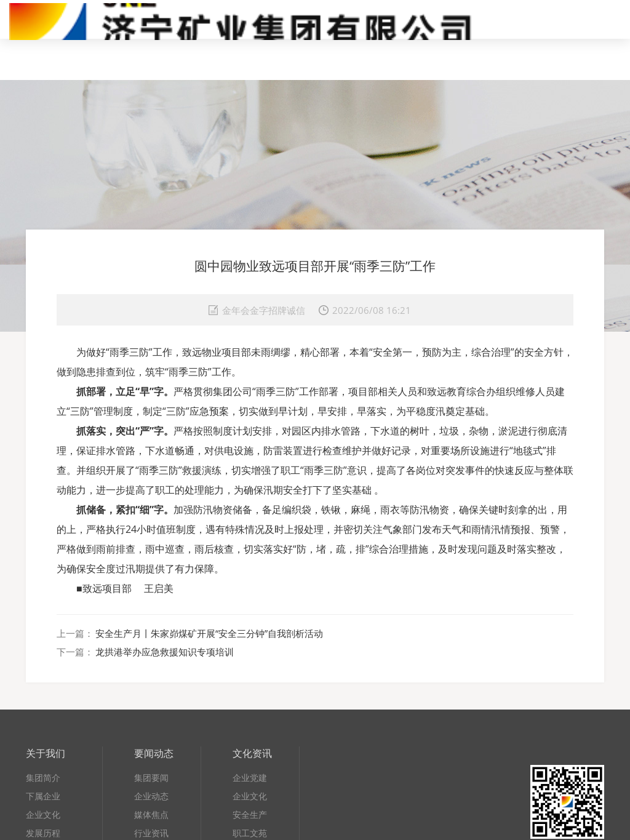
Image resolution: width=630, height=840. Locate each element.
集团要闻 (151, 778)
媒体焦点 (151, 814)
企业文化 (43, 814)
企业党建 (250, 778)
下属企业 (43, 796)
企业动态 (151, 796)
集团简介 (43, 778)
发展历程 (43, 833)
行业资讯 (151, 833)
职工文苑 (250, 833)
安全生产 (250, 814)
